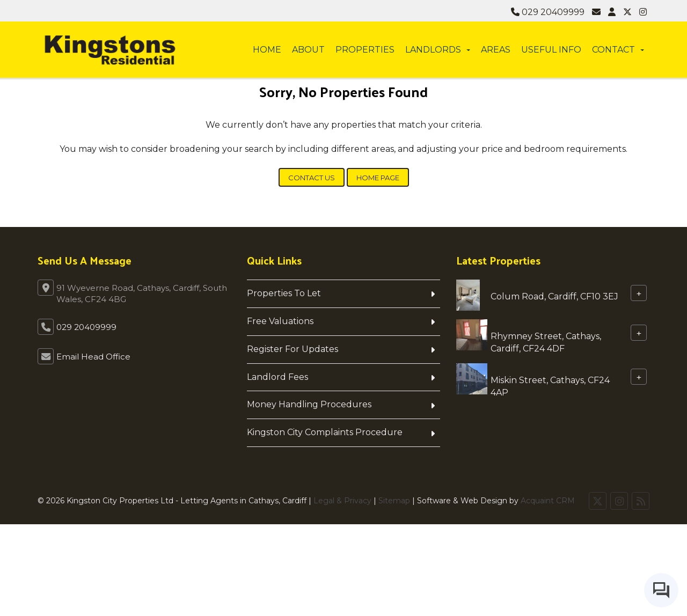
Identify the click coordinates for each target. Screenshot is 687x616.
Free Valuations (280, 321)
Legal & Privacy (342, 501)
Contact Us (312, 178)
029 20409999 (548, 12)
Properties (365, 50)
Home (267, 50)
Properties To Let (284, 293)
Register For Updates (293, 349)
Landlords (438, 50)
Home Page (378, 178)
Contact (618, 50)
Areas (496, 50)
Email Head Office (93, 357)
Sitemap (394, 501)
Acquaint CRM (548, 501)
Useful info (551, 50)
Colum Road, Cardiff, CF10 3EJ (554, 296)
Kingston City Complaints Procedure (325, 432)
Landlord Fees (277, 377)
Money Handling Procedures (309, 404)
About (308, 50)
